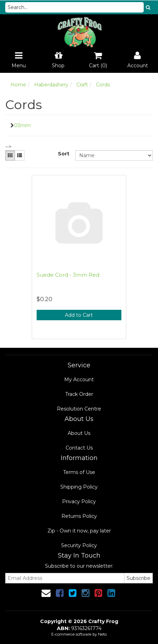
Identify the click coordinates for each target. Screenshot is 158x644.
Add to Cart (79, 315)
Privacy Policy (79, 501)
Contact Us (79, 448)
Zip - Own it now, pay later (79, 531)
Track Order (79, 394)
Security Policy (79, 545)
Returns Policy (79, 516)
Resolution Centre (79, 409)
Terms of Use (79, 472)
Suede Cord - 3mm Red (68, 275)
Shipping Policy (79, 487)
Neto (102, 634)
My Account (79, 379)
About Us (79, 433)
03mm (22, 125)
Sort (64, 154)
